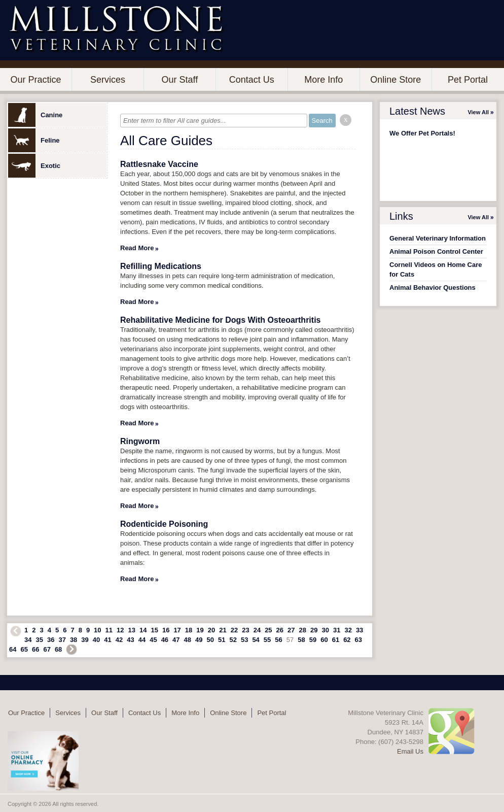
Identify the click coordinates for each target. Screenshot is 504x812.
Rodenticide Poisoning (164, 524)
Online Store (395, 80)
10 (97, 630)
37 (62, 640)
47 (176, 640)
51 (222, 640)
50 (210, 640)
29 (314, 630)
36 (51, 640)
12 (120, 630)
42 (119, 640)
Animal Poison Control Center (436, 251)
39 (85, 640)
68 (58, 649)
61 (336, 640)
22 (234, 630)
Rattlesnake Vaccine (159, 164)
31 (337, 630)
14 (143, 630)
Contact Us (252, 80)
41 (107, 640)
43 (130, 640)
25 (268, 630)
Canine (35, 115)
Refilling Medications (161, 266)
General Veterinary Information (438, 238)
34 (28, 640)
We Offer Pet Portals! (422, 133)
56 (278, 640)
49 (199, 640)
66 (35, 649)
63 (358, 640)
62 (347, 640)
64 (13, 649)
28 (303, 630)
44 (142, 640)
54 (256, 640)
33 (359, 630)
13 (132, 630)
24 (257, 630)
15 (154, 630)
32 (348, 630)
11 (109, 630)
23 (245, 630)
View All (478, 112)
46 (165, 640)
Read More (137, 248)
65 (24, 649)
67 (47, 649)
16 (166, 630)
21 (223, 630)
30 (325, 630)
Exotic (34, 166)
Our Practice (35, 80)
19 (200, 630)
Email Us (410, 751)
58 (301, 640)
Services (108, 80)
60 (324, 640)
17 (177, 630)
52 (233, 640)
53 (244, 640)
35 (39, 640)
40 (96, 640)
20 (211, 630)
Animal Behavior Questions (433, 287)
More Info (323, 80)
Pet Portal (468, 80)
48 (188, 640)
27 (291, 630)
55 (267, 640)
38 (74, 640)
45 (153, 640)
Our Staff (179, 80)
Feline (34, 140)
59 (313, 640)
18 (189, 630)
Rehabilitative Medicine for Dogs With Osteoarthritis (220, 320)
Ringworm (140, 441)
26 (280, 630)
